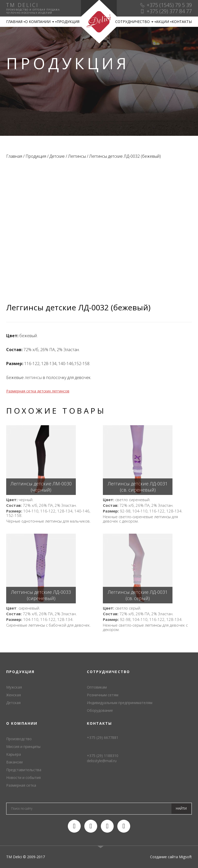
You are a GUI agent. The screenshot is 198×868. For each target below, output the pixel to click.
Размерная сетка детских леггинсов (38, 391)
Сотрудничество (134, 22)
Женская (14, 695)
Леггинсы (77, 156)
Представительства (24, 770)
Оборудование (100, 710)
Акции (163, 22)
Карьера (14, 754)
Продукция (68, 22)
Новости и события (23, 778)
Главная (14, 22)
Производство (19, 739)
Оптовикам (97, 687)
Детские (57, 156)
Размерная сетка (21, 785)
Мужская (14, 687)
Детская (13, 703)
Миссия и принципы (23, 747)
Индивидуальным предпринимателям (120, 703)
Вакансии (14, 762)
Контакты (182, 22)
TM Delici (99, 22)
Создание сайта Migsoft (171, 857)
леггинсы (33, 377)
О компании (40, 22)
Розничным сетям (103, 695)
